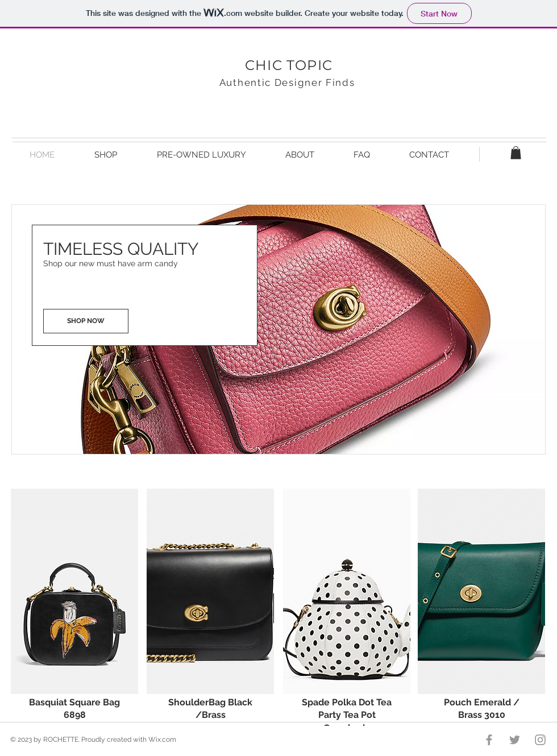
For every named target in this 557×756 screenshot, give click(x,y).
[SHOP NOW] (86, 321)
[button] (516, 153)
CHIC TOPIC (289, 65)
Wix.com (162, 740)
